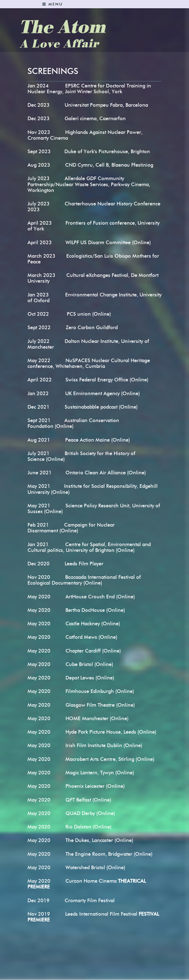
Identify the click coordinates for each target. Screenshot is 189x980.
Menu (53, 4)
